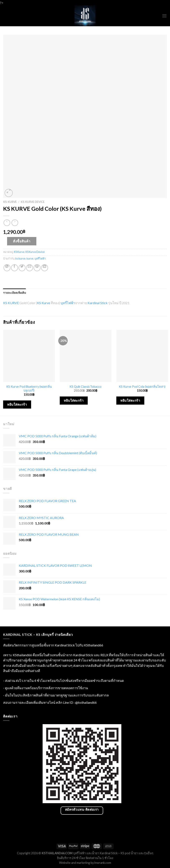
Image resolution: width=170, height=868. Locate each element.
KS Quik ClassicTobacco (86, 387)
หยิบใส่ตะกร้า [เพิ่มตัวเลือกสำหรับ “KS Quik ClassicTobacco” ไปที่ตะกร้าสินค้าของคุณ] (74, 400)
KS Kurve (10, 202)
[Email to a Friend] (30, 268)
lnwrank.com (103, 863)
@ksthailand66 (86, 702)
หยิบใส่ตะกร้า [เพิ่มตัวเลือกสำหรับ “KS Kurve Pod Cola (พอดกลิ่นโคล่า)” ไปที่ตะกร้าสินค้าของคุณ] (130, 400)
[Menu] (164, 16)
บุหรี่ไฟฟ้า (40, 258)
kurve (30, 258)
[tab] (15, 293)
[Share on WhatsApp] (7, 268)
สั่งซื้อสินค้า (22, 241)
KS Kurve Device (33, 202)
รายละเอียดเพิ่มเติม (15, 293)
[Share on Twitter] (22, 268)
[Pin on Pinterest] (37, 268)
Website (65, 863)
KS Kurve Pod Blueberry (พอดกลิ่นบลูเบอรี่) (29, 389)
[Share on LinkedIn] (45, 268)
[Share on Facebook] (15, 268)
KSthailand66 (94, 645)
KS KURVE (11, 303)
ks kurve (20, 258)
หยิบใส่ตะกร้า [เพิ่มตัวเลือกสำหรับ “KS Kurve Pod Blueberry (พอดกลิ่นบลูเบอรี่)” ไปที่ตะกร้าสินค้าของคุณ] (17, 404)
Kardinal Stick (98, 303)
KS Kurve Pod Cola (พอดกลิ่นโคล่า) (142, 387)
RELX (104, 655)
